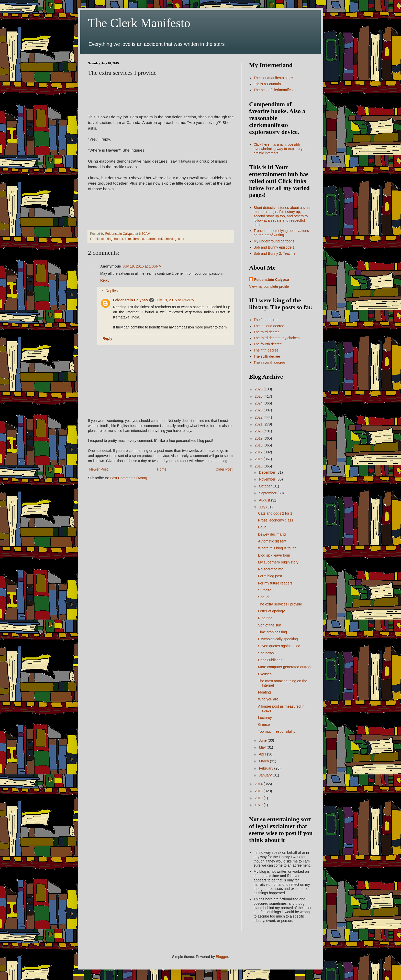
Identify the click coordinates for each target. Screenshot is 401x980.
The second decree (269, 326)
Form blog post (270, 576)
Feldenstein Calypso (130, 300)
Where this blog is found (277, 548)
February (266, 768)
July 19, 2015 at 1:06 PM (142, 266)
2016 (259, 459)
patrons (151, 239)
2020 (259, 431)
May (263, 747)
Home (161, 469)
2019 (259, 438)
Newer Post (98, 469)
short (182, 239)
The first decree (266, 320)
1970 (259, 805)
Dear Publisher (270, 660)
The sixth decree (267, 356)
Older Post (224, 469)
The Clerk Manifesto (139, 23)
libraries (138, 239)
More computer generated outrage (285, 667)
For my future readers (275, 583)
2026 (259, 389)
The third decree (267, 332)
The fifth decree (266, 350)
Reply (105, 280)
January (266, 775)
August (265, 500)
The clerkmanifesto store (273, 78)
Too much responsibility (277, 731)
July (263, 507)
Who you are (268, 699)
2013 (259, 791)
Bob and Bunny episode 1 (274, 247)
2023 (259, 410)
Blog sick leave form (274, 555)
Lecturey (265, 718)
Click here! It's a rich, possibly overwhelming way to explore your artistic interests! (281, 149)
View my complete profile (269, 286)
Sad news (266, 653)
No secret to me (271, 569)
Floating (264, 692)
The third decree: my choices (277, 338)
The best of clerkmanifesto (275, 90)
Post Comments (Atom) (129, 478)
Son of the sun (270, 625)
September (268, 493)
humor (119, 239)
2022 (259, 417)
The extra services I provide (280, 604)
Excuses (265, 674)
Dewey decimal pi (272, 534)
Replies (112, 291)
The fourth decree (268, 344)
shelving (170, 239)
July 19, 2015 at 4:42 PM (175, 300)
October (266, 486)
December (268, 472)
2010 (259, 798)
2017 (259, 452)
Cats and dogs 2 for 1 (275, 513)
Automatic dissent (272, 541)
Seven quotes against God (279, 646)
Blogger (222, 957)
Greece (264, 725)
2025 (259, 396)
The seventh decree (270, 363)
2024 (259, 403)
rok (161, 239)
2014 (259, 784)
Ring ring (265, 618)
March (264, 761)
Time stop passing (272, 632)
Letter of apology (271, 611)
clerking (107, 239)
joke (128, 239)
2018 (259, 445)
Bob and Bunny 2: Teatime (275, 253)
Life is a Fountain (267, 84)
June (263, 740)
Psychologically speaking (278, 639)
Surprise (265, 590)
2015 (259, 466)
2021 (259, 424)
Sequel (264, 597)
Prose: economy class (276, 520)
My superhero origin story (278, 562)
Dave (262, 527)
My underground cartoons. (275, 241)
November (268, 479)
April (263, 754)
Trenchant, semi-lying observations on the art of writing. (281, 233)
